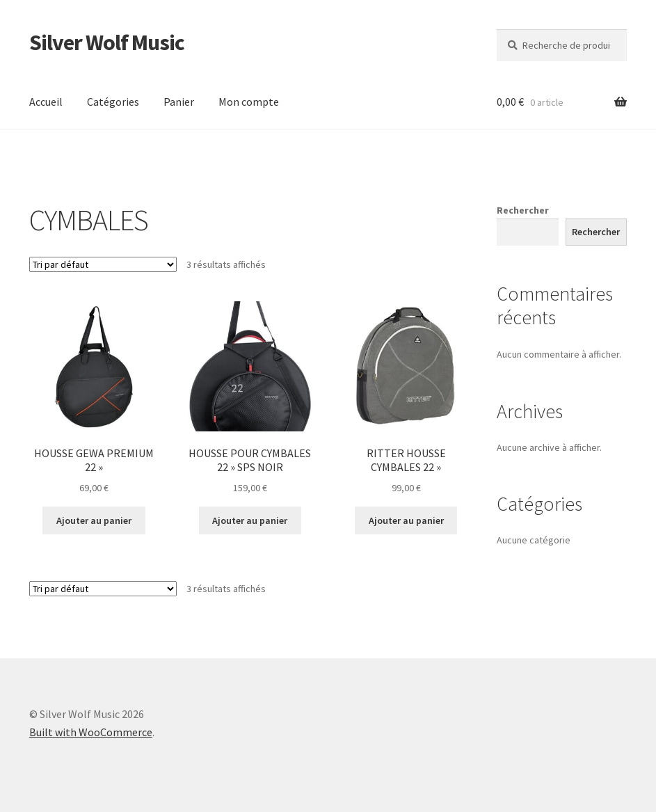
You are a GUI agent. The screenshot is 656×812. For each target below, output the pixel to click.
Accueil (46, 102)
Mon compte (249, 102)
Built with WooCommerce (91, 732)
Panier (179, 102)
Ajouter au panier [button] (94, 520)
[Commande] (103, 264)
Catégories (113, 102)
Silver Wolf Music (107, 42)
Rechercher (523, 210)
